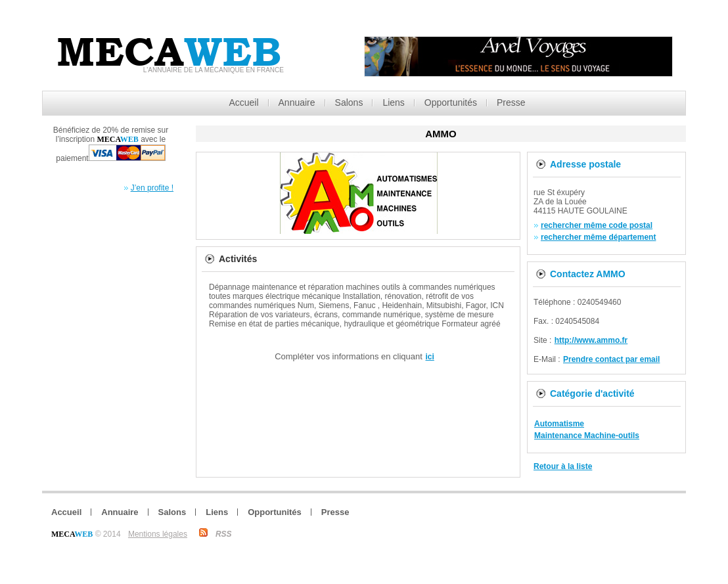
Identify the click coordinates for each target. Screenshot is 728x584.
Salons (349, 102)
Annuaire (297, 102)
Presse (511, 102)
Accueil (243, 102)
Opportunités (451, 102)
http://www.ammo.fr (591, 340)
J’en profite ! (152, 188)
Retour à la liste (563, 466)
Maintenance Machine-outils (587, 436)
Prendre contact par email (611, 359)
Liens (393, 102)
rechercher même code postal (597, 225)
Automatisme (559, 424)
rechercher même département (598, 237)
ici (430, 357)
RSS (224, 534)
